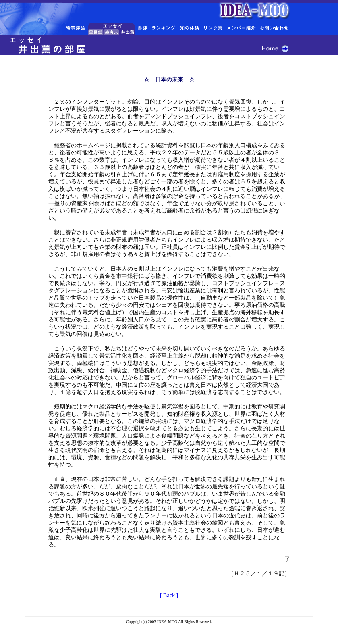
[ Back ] (169, 595)
